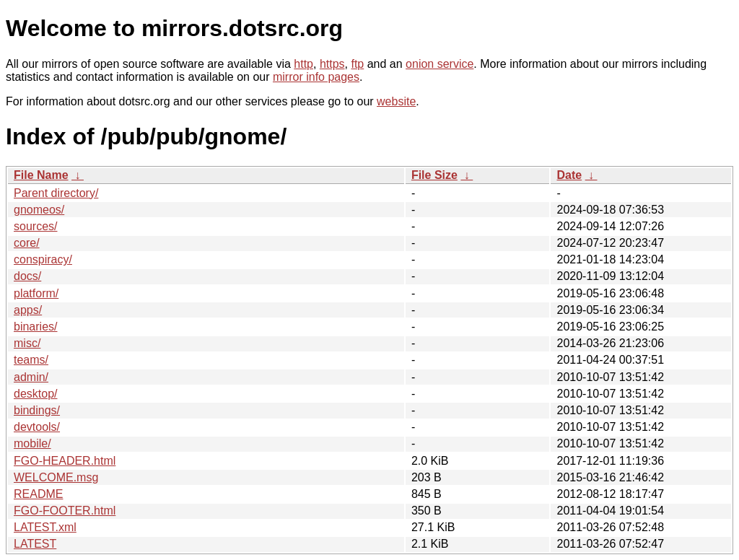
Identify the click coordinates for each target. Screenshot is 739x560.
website (396, 101)
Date (569, 175)
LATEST (35, 544)
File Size (434, 175)
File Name (41, 175)
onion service (440, 64)
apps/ (28, 310)
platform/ (36, 293)
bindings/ (37, 410)
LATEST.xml (45, 527)
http (303, 64)
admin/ (31, 377)
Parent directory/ (56, 193)
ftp (357, 64)
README (38, 494)
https (332, 64)
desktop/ (35, 394)
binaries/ (35, 327)
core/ (27, 243)
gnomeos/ (39, 210)
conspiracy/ (43, 259)
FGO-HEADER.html (65, 461)
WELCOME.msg (56, 477)
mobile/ (32, 443)
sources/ (35, 226)
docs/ (27, 276)
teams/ (31, 360)
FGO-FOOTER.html (65, 511)
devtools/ (37, 427)
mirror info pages (316, 77)
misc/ (27, 343)
